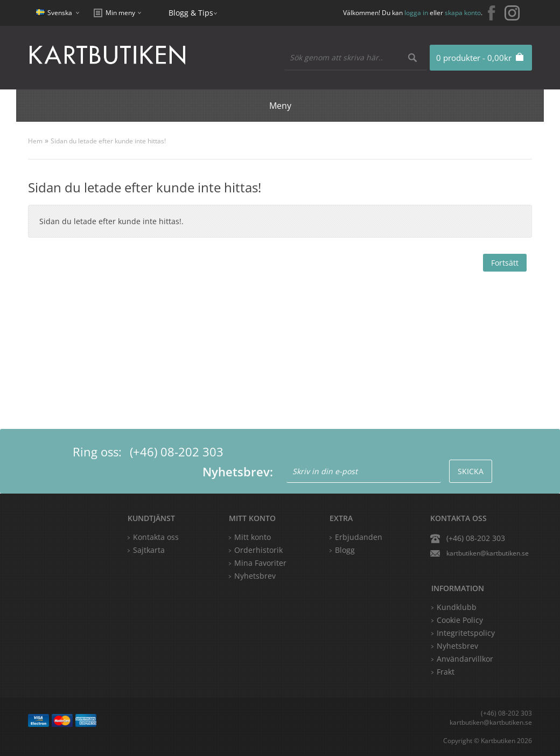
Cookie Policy (460, 620)
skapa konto (463, 13)
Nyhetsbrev (255, 576)
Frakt (446, 672)
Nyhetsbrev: (238, 471)
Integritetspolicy (466, 633)
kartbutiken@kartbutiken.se (488, 553)
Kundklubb (457, 607)
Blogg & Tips (191, 13)
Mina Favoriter (260, 563)
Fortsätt (505, 263)
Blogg (345, 550)
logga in (416, 13)
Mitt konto (253, 537)
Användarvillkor (465, 659)
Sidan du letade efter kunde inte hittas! (108, 141)
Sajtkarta (149, 550)
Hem (35, 141)
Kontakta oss (156, 537)
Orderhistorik (258, 550)
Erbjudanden (359, 537)
